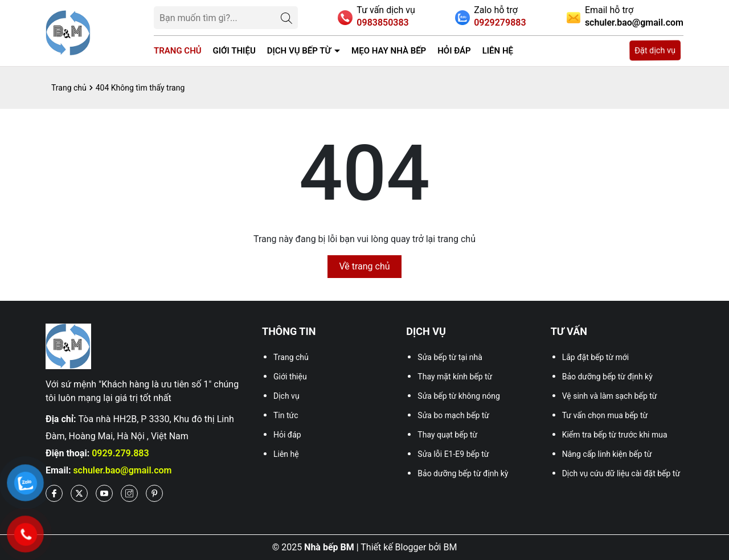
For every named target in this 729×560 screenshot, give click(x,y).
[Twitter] (79, 493)
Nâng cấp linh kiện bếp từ (607, 454)
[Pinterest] (154, 493)
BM (450, 547)
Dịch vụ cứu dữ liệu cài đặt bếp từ (621, 473)
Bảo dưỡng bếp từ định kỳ (463, 473)
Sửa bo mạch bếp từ (453, 415)
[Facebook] (54, 493)
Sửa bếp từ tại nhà (450, 357)
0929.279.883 (120, 453)
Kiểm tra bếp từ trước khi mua (615, 435)
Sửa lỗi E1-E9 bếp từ (453, 454)
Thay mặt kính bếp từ (455, 377)
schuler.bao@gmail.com (122, 470)
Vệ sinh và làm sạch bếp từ (610, 396)
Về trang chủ (364, 266)
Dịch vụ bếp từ (299, 51)
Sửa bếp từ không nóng (459, 396)
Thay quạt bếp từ (447, 435)
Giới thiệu (234, 51)
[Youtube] (104, 493)
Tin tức (286, 415)
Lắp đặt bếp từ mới (596, 357)
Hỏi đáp (454, 51)
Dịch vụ (286, 396)
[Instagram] (129, 493)
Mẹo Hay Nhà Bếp (389, 51)
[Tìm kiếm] (286, 18)
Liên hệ (498, 51)
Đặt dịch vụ (655, 51)
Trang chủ (178, 51)
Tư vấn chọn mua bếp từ (605, 415)
